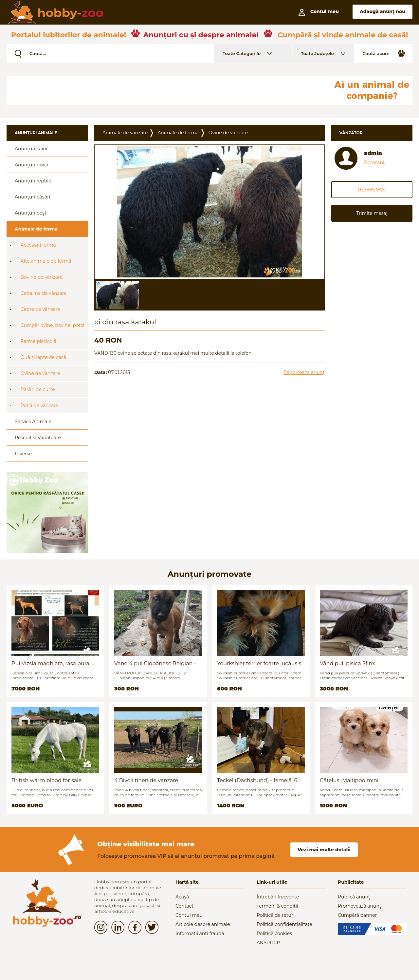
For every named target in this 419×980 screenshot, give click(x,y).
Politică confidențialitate (284, 924)
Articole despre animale (203, 924)
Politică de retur (275, 915)
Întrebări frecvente (278, 897)
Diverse (23, 454)
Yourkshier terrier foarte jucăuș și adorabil (260, 663)
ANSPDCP (268, 943)
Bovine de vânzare (42, 277)
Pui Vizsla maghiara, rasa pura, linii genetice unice (51, 663)
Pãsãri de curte (38, 389)
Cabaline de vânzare (44, 293)
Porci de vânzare (39, 405)
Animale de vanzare (125, 133)
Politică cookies (274, 933)
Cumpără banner (357, 915)
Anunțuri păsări (32, 197)
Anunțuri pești (31, 213)
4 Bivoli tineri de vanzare (146, 780)
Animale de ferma (36, 229)
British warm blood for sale (46, 780)
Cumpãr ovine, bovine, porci (53, 325)
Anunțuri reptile (33, 181)
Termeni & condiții (277, 906)
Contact (184, 906)
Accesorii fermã (38, 245)
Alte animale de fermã (46, 261)
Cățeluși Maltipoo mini (349, 780)
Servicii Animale (33, 422)
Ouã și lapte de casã (43, 357)
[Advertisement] (165, 90)
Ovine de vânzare (40, 373)
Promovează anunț (360, 906)
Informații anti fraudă (200, 933)
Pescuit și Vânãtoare (38, 438)
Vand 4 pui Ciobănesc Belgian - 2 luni (157, 663)
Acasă (182, 897)
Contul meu (189, 915)
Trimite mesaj (372, 213)
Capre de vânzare (40, 309)
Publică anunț (354, 897)
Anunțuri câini (31, 149)
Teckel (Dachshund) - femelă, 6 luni (257, 780)
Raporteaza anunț (304, 372)
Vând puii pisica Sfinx (347, 663)
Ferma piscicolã (39, 341)
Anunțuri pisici (31, 165)
